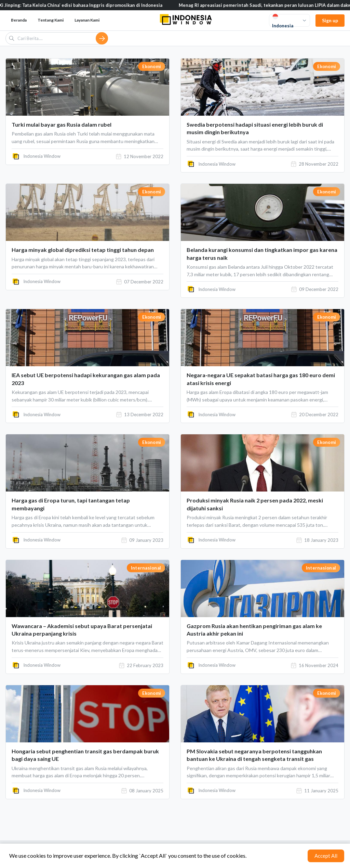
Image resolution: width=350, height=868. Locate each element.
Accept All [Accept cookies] (326, 856)
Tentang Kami (51, 20)
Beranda (19, 20)
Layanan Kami (87, 20)
